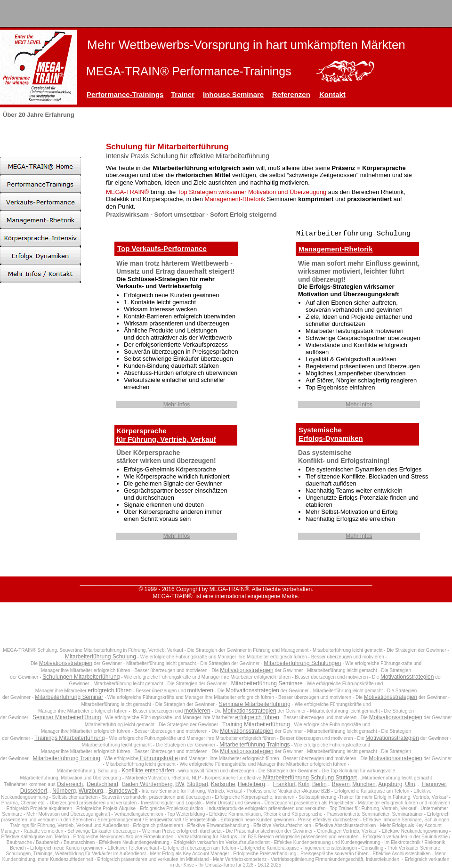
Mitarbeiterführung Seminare (267, 683)
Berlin (319, 784)
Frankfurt (284, 784)
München (364, 784)
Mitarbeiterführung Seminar (69, 697)
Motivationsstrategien (66, 663)
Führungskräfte (158, 758)
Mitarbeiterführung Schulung (101, 657)
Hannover (434, 784)
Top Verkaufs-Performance (162, 248)
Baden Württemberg (147, 784)
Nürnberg (64, 791)
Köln (304, 784)
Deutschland (102, 784)
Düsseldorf (34, 791)
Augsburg (390, 784)
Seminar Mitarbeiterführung (67, 717)
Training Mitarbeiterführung (256, 724)
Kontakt (332, 94)
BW (180, 784)
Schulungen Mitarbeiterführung (81, 677)
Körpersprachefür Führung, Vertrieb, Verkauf (166, 435)
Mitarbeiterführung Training (66, 758)
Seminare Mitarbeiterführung (255, 704)
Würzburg (91, 791)
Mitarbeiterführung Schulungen (302, 663)
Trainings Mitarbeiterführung (70, 738)
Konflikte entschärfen (148, 771)
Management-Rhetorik (336, 249)
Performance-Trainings (125, 94)
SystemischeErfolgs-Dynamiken (331, 434)
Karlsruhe (223, 784)
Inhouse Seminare (233, 94)
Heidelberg (251, 784)
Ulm (410, 784)
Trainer (183, 94)
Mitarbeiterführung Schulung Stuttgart (309, 778)
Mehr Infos (177, 405)
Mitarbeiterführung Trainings (254, 745)
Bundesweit (123, 791)
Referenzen (291, 94)
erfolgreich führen (109, 690)
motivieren (200, 690)
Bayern (341, 784)
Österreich (70, 784)
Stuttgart (198, 784)
